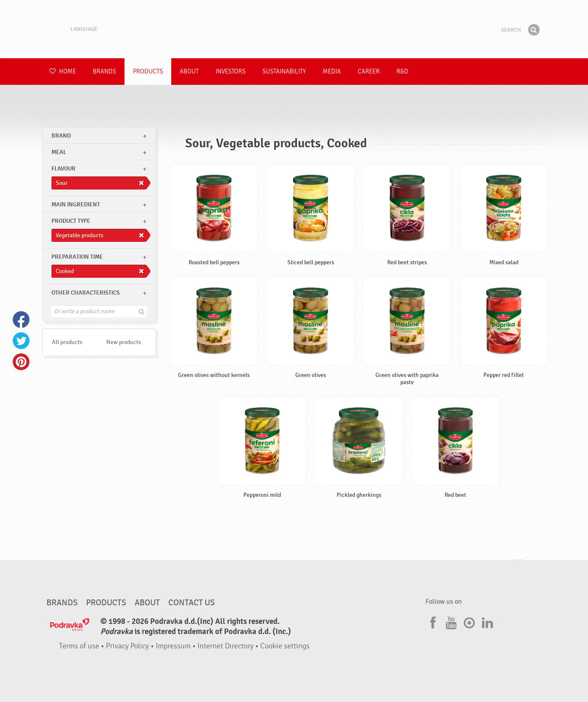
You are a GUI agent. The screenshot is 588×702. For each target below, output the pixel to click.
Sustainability (284, 72)
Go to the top (518, 568)
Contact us (192, 603)
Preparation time (77, 257)
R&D (402, 72)
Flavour (63, 169)
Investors (231, 72)
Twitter (21, 341)
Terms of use (79, 646)
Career (369, 72)
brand (61, 136)
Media (332, 72)
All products (67, 342)
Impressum (173, 646)
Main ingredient (76, 205)
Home (63, 72)
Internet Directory (225, 646)
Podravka (294, 29)
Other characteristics (86, 293)
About (189, 72)
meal (59, 152)
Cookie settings (285, 646)
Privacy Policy (127, 646)
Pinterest (21, 362)
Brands (104, 72)
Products (148, 72)
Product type (71, 221)
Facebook (21, 320)
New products (124, 342)
